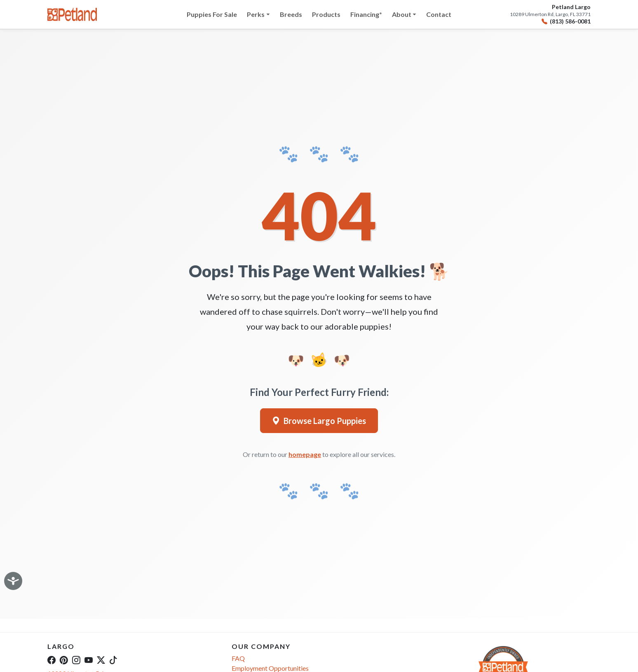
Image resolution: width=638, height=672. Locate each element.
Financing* (366, 14)
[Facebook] (52, 660)
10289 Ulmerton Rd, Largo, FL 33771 (550, 14)
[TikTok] (113, 660)
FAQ (238, 658)
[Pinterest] (64, 660)
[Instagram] (76, 660)
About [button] (402, 14)
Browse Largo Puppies (319, 421)
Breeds (291, 14)
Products (326, 14)
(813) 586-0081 (566, 22)
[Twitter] (101, 660)
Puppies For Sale (212, 14)
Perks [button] (256, 14)
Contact (439, 14)
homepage (305, 454)
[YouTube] (89, 660)
